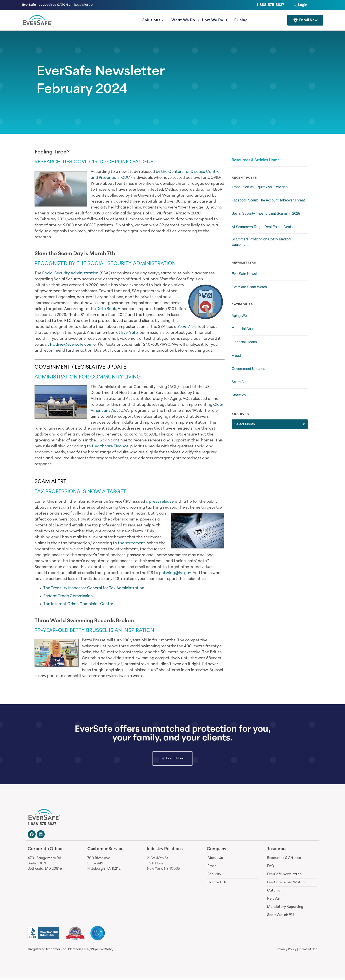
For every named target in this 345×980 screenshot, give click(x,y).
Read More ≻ (84, 5)
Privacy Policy (287, 950)
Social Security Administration (70, 273)
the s (123, 543)
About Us (215, 858)
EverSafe (129, 333)
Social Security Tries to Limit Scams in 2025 (266, 213)
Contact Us (217, 883)
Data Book (106, 309)
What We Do (183, 20)
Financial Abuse (244, 329)
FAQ (271, 867)
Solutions (153, 21)
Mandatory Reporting (285, 907)
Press (212, 867)
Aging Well (240, 316)
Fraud (236, 355)
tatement (136, 543)
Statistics (239, 395)
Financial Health (244, 342)
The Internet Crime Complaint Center (78, 604)
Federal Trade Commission (68, 596)
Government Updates (248, 369)
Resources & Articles (284, 858)
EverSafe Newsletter (101, 72)
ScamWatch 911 (281, 915)
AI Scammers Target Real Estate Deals (262, 227)
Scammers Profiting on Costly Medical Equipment (261, 242)
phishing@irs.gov (175, 573)
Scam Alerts (241, 382)
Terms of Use (308, 950)
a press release (160, 502)
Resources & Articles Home (256, 160)
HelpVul (273, 899)
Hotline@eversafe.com (71, 345)
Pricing (241, 20)
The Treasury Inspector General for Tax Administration (94, 588)
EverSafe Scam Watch (249, 287)
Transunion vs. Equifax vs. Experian (260, 187)
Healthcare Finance (110, 446)
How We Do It (215, 20)
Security (214, 875)
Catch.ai (274, 891)
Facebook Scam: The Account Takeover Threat (268, 200)
